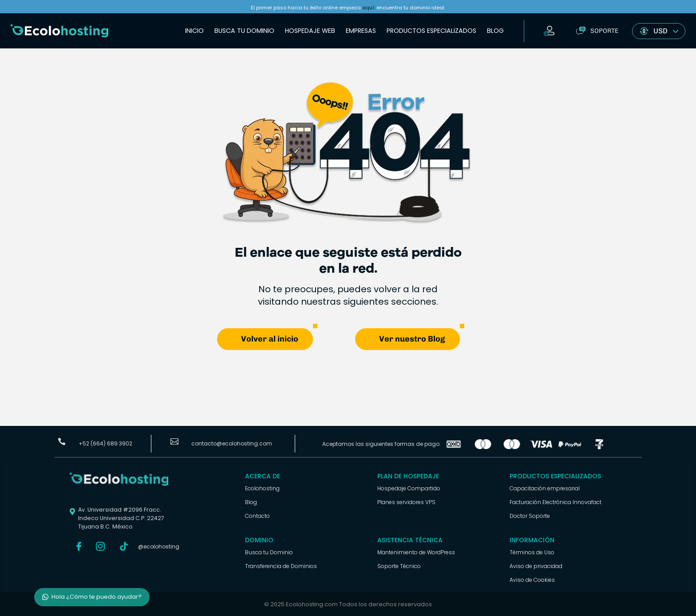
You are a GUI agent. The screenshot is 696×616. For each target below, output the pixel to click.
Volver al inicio (270, 339)
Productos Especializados (431, 31)
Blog (495, 31)
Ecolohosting (262, 488)
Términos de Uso (532, 552)
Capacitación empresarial (545, 488)
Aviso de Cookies (532, 580)
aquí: (369, 8)
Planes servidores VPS (406, 502)
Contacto (257, 516)
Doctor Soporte (530, 516)
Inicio (194, 31)
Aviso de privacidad (536, 566)
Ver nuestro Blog (412, 339)
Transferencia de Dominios (281, 566)
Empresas (361, 31)
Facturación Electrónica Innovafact (556, 502)
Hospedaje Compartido (409, 488)
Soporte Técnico (399, 566)
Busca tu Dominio (244, 31)
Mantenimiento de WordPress (416, 552)
